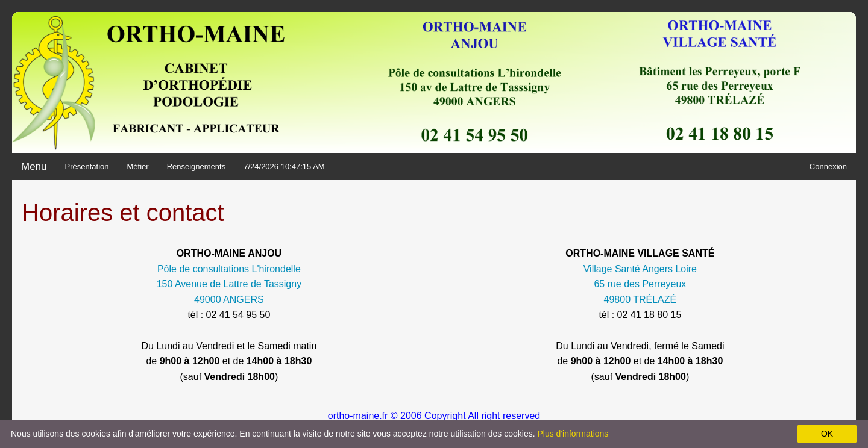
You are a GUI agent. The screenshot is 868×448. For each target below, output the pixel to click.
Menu (34, 166)
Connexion (828, 166)
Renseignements (197, 166)
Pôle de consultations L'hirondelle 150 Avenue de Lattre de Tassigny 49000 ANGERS (229, 284)
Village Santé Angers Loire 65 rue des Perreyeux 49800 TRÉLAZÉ (640, 284)
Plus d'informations (573, 434)
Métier (138, 166)
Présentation (87, 166)
